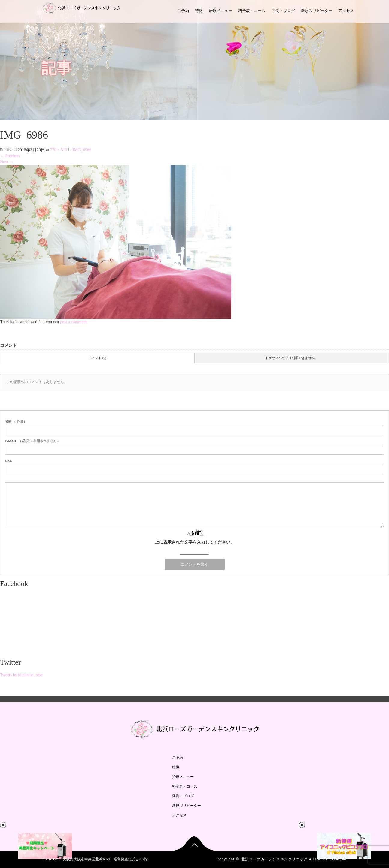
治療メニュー (220, 11)
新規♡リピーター (317, 11)
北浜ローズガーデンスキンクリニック (274, 859)
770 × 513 (59, 150)
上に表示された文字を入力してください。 (195, 542)
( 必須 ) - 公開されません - (32, 441)
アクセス (346, 11)
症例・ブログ (283, 11)
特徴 (199, 11)
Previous (10, 156)
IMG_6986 (82, 150)
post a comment (73, 322)
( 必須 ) (15, 421)
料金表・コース (252, 11)
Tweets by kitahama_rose (21, 675)
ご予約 (183, 11)
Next (7, 162)
